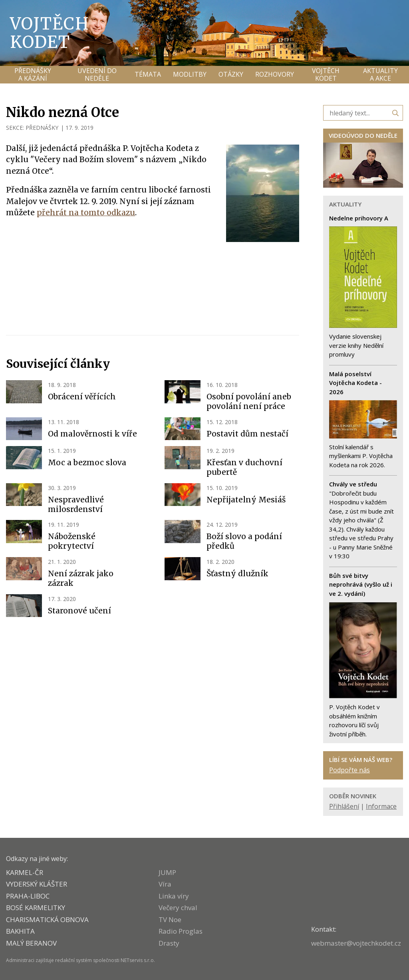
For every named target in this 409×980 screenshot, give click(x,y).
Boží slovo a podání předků (244, 541)
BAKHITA (20, 931)
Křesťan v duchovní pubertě (244, 467)
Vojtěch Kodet (50, 33)
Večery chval (178, 908)
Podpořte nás (349, 770)
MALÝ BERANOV (31, 943)
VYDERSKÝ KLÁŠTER (37, 884)
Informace (381, 806)
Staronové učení (79, 611)
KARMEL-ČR (25, 872)
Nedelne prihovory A (359, 218)
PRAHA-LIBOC (28, 896)
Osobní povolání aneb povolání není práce (249, 401)
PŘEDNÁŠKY (42, 128)
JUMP (167, 872)
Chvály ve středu (353, 484)
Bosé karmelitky (36, 908)
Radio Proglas (181, 931)
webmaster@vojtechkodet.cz (356, 943)
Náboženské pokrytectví (72, 541)
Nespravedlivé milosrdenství (76, 504)
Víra (165, 884)
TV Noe (170, 919)
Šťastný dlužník (237, 573)
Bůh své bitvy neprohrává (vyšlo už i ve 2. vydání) (361, 584)
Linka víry (174, 896)
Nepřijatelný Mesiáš (246, 500)
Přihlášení (344, 806)
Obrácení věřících (82, 397)
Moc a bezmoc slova (87, 462)
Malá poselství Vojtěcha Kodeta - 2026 (355, 383)
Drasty (169, 943)
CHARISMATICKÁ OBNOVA (47, 919)
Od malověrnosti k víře (92, 434)
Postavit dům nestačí (247, 434)
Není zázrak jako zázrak (81, 578)
